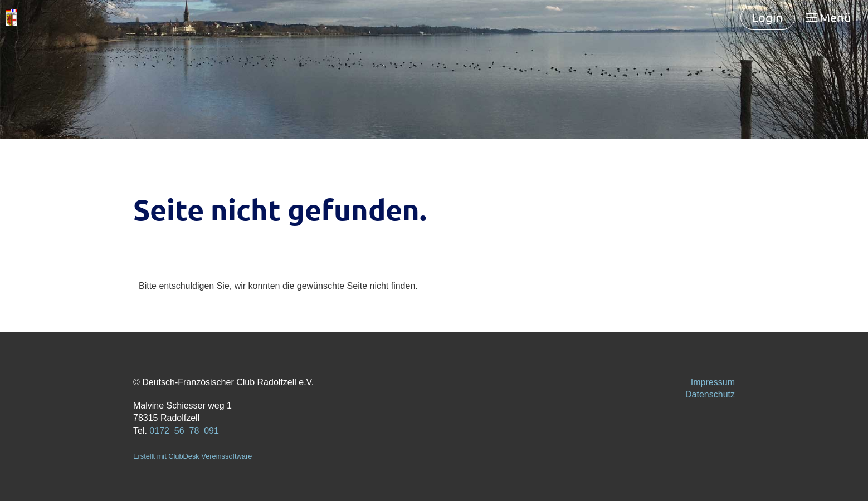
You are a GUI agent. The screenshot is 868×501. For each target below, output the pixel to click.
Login (768, 17)
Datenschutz (710, 394)
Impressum (713, 382)
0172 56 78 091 (184, 431)
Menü (829, 17)
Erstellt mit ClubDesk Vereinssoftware (192, 456)
